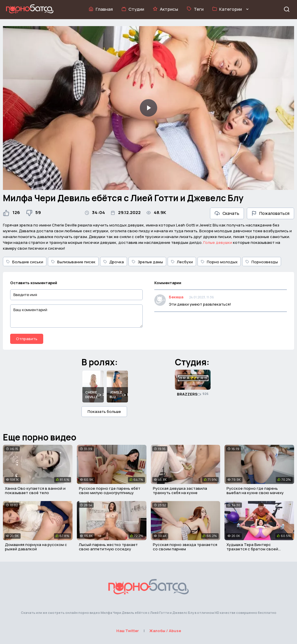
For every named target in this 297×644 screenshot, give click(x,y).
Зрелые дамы (147, 262)
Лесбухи (182, 262)
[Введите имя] (76, 295)
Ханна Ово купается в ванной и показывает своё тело (35, 491)
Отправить (27, 339)
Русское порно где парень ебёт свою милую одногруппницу (110, 491)
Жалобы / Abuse (165, 631)
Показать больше (104, 411)
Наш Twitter (128, 631)
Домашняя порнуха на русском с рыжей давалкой (36, 547)
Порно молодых (219, 262)
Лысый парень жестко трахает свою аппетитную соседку (108, 547)
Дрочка (114, 262)
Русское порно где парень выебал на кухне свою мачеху (255, 491)
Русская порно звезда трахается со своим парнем (185, 547)
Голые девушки (218, 242)
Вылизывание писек (73, 262)
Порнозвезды (262, 262)
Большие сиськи (25, 262)
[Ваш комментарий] (76, 316)
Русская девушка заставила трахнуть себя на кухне (180, 491)
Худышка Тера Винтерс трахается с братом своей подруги (252, 549)
